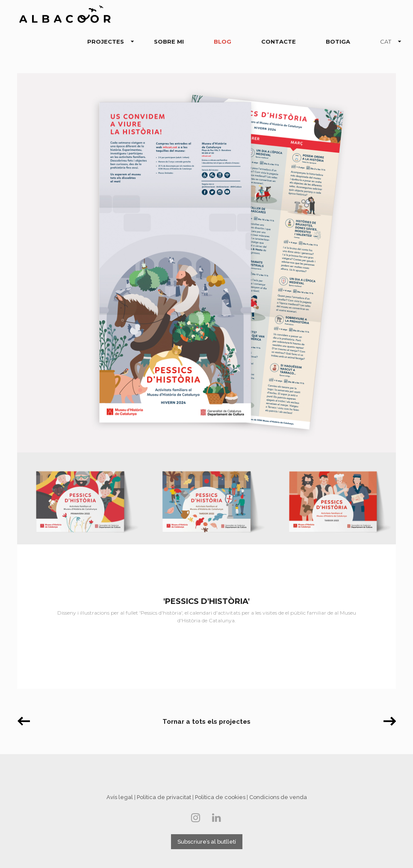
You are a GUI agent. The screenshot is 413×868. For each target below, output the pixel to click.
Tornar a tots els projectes (206, 722)
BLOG (223, 42)
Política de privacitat (164, 797)
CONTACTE (279, 42)
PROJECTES (107, 42)
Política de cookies (220, 797)
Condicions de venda (278, 797)
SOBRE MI (169, 42)
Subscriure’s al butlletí (207, 842)
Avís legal (120, 797)
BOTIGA (338, 42)
